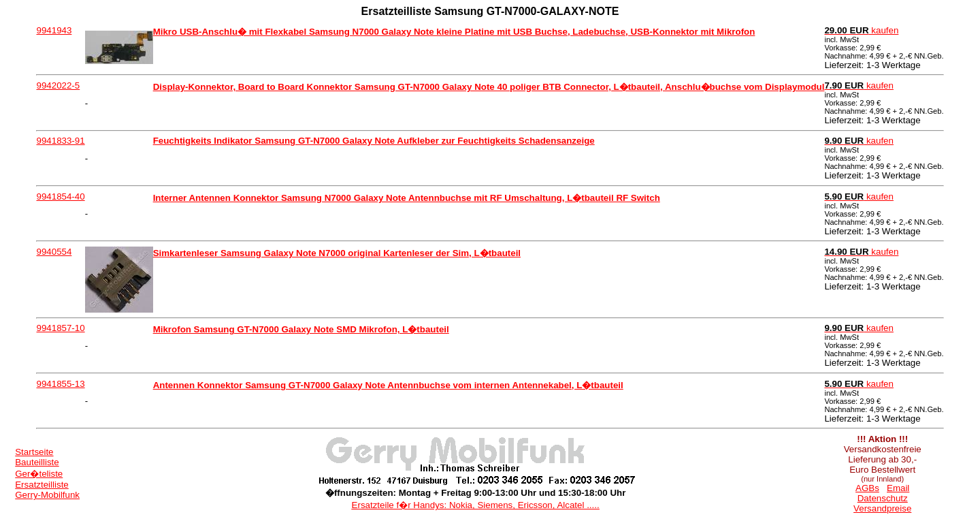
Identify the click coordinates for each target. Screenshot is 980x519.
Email (898, 488)
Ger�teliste (39, 474)
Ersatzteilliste (42, 485)
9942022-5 (58, 85)
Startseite (34, 452)
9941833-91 (60, 141)
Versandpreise (882, 508)
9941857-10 (60, 328)
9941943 (54, 30)
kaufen (861, 30)
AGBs (867, 488)
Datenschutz (883, 498)
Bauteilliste (37, 462)
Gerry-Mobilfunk (47, 495)
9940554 (54, 252)
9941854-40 (60, 196)
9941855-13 (60, 384)
